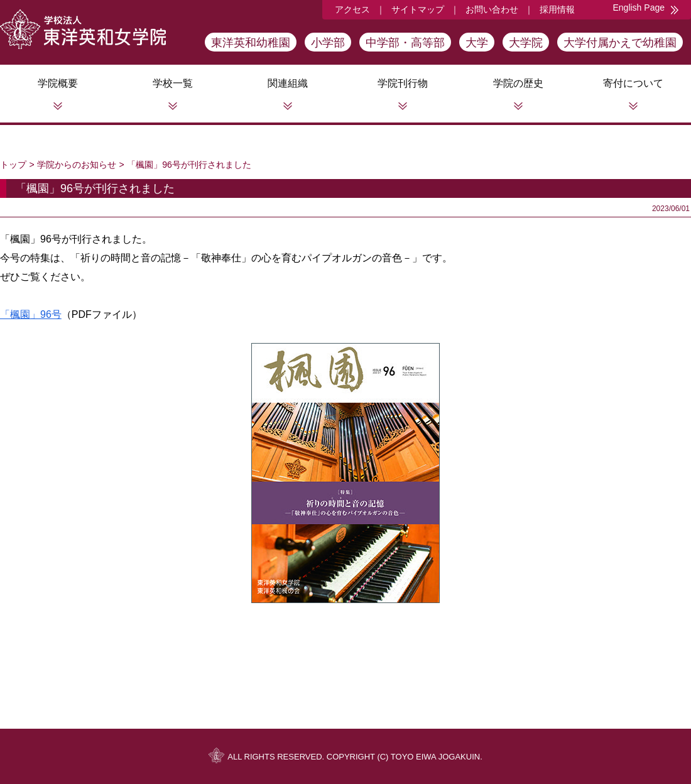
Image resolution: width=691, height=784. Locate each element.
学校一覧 (173, 83)
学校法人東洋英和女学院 (83, 29)
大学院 (526, 43)
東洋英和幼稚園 (251, 43)
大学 (477, 43)
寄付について (633, 83)
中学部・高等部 (405, 43)
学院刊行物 (403, 83)
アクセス (352, 9)
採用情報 (557, 9)
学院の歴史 (518, 83)
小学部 (328, 43)
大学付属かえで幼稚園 (620, 43)
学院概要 (58, 83)
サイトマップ (418, 9)
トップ (13, 165)
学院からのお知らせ (77, 165)
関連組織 (288, 83)
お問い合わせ (492, 9)
